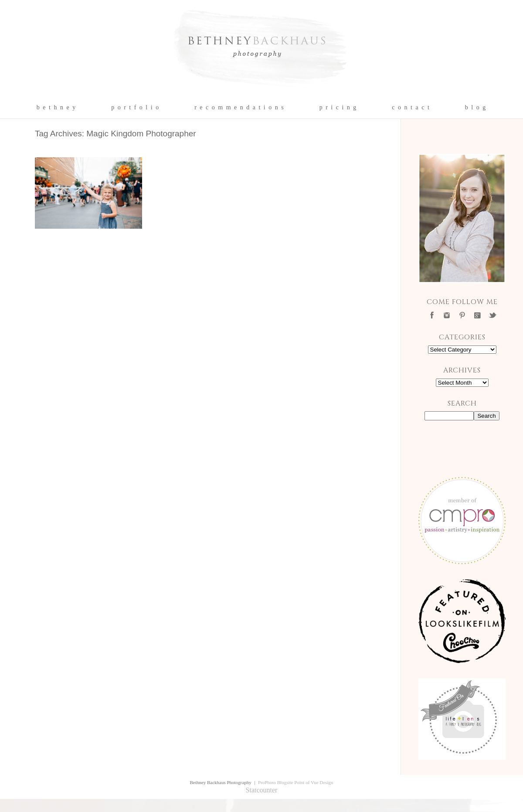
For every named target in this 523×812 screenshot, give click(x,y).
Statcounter (262, 790)
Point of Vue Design (314, 782)
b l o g (476, 108)
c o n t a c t (411, 108)
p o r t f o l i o (135, 108)
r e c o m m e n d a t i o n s (239, 108)
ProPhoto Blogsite (275, 782)
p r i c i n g (338, 108)
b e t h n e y (56, 108)
